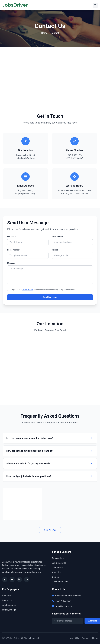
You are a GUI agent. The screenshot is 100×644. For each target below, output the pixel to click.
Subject (55, 250)
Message (11, 263)
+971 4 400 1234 (75, 155)
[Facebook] (5, 580)
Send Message (50, 297)
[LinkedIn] (19, 580)
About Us (56, 572)
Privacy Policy (28, 290)
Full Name (11, 237)
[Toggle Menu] (95, 5)
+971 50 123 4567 (74, 158)
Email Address (57, 237)
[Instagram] (27, 580)
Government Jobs (60, 582)
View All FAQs (50, 530)
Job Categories (59, 563)
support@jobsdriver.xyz (25, 194)
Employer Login (9, 610)
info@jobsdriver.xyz (26, 191)
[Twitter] (12, 580)
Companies (57, 568)
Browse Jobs (58, 558)
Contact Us (7, 600)
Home (44, 33)
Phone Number (13, 250)
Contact (56, 577)
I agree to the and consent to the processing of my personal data (43, 290)
